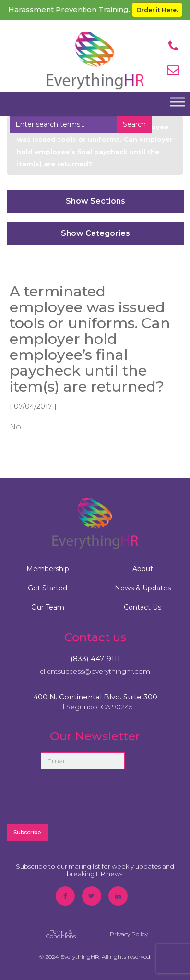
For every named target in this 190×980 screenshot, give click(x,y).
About (143, 569)
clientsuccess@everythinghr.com (95, 671)
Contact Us (142, 607)
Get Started (47, 588)
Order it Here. (157, 10)
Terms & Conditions (61, 934)
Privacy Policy (129, 934)
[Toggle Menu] (178, 102)
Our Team (48, 607)
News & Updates (143, 588)
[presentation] (95, 796)
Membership (48, 569)
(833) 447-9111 (95, 658)
